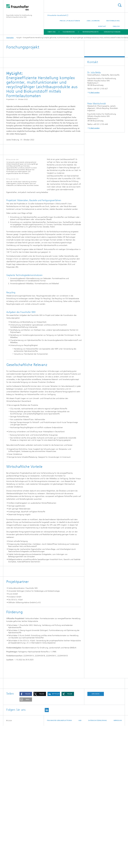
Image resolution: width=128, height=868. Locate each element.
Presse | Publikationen (70, 21)
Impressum (118, 863)
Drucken (96, 836)
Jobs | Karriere (93, 21)
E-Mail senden (94, 93)
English (116, 26)
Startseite (10, 38)
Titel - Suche (120, 5)
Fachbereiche (69, 32)
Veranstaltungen (112, 32)
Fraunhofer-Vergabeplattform (59, 863)
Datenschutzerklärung (97, 863)
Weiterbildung (113, 21)
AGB (80, 863)
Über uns (52, 32)
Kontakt (102, 26)
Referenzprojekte (91, 32)
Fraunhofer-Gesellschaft (57, 15)
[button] (26, 836)
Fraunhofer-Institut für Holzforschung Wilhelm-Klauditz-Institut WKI (19, 16)
